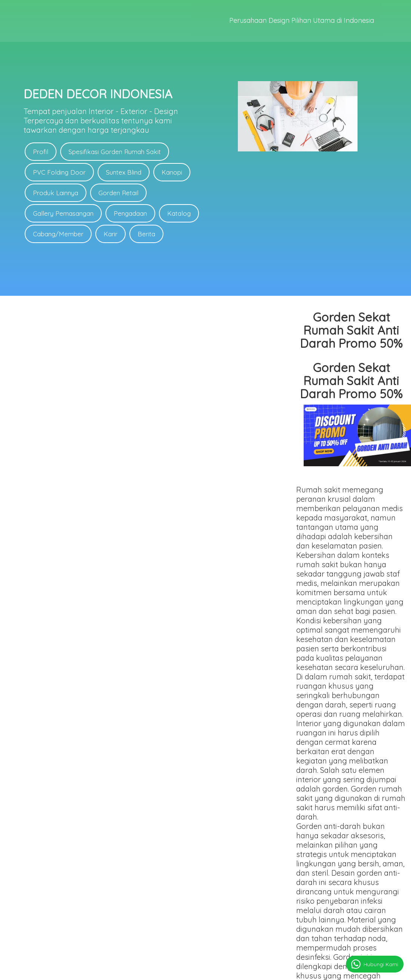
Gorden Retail (118, 193)
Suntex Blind (124, 172)
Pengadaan (130, 213)
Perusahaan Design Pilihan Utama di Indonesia (302, 21)
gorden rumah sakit (183, 753)
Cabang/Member (58, 234)
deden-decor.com (228, 971)
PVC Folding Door (59, 172)
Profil (41, 152)
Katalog (179, 213)
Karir (111, 234)
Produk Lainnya (56, 193)
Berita (146, 234)
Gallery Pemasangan (63, 213)
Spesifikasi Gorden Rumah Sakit (115, 152)
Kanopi (172, 172)
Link (215, 890)
